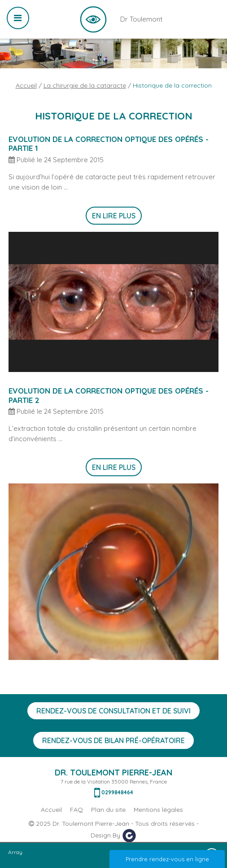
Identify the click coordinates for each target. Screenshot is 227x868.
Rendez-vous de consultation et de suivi (113, 711)
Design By (113, 836)
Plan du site (108, 810)
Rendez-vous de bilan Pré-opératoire (113, 740)
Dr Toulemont (93, 19)
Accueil (26, 85)
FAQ (76, 810)
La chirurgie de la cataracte (85, 85)
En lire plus (114, 216)
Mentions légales (158, 810)
